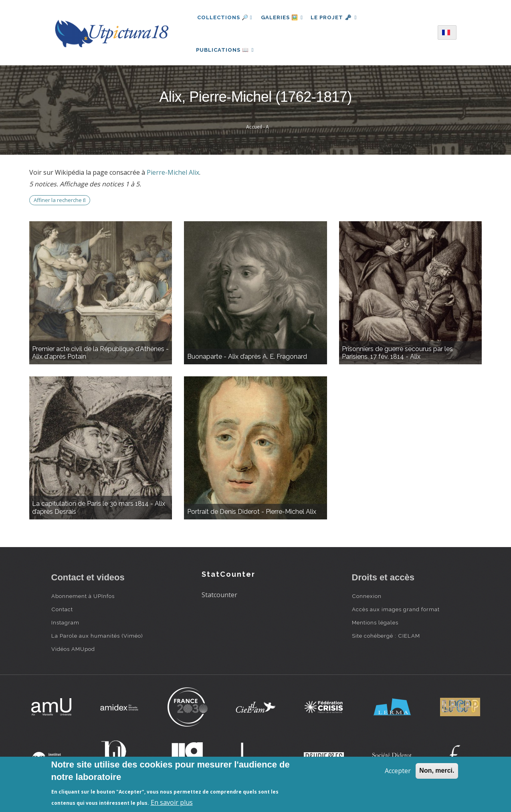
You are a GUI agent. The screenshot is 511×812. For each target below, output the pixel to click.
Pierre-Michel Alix (173, 177)
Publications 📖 (226, 52)
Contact (62, 614)
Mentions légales (375, 627)
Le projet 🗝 (336, 17)
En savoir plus (172, 802)
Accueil (254, 132)
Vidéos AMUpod (73, 654)
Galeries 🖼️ (283, 17)
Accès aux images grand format (396, 614)
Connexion (367, 601)
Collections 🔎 (225, 17)
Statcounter (219, 600)
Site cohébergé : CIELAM (386, 640)
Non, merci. (437, 771)
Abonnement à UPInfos (83, 601)
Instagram (65, 627)
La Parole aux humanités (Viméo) (97, 640)
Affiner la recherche (60, 205)
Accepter (398, 771)
